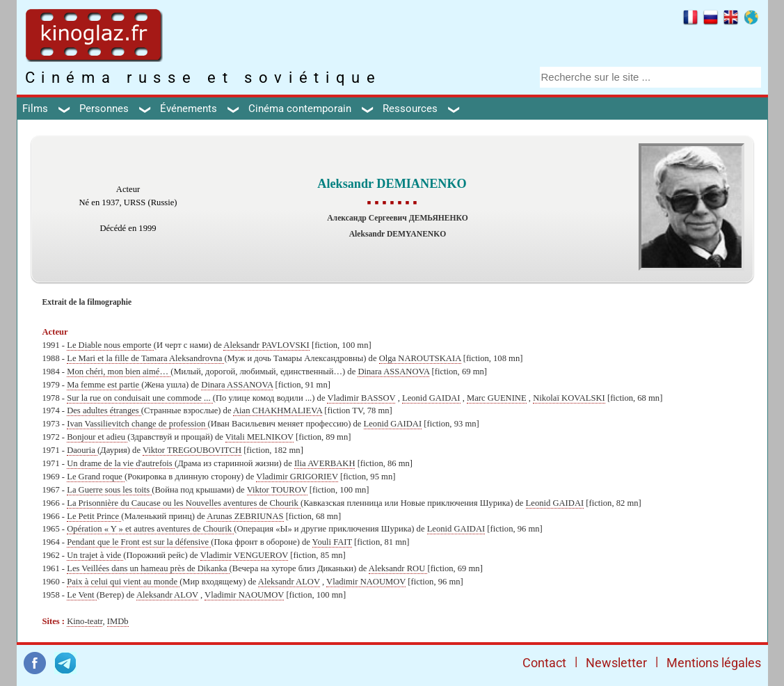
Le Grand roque (96, 477)
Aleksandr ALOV (289, 582)
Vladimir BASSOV (361, 398)
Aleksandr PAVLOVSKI (266, 345)
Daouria (82, 450)
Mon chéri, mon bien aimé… (119, 372)
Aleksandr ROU (398, 568)
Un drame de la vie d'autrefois (121, 463)
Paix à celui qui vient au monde (123, 582)
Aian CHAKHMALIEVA (278, 410)
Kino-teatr (85, 621)
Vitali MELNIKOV (259, 437)
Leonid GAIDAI (431, 398)
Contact (544, 663)
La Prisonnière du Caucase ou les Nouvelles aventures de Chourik (184, 503)
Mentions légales (714, 663)
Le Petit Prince (94, 516)
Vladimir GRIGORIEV (297, 477)
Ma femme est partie (104, 385)
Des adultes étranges (104, 410)
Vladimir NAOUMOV (366, 582)
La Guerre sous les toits (109, 490)
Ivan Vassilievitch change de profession (137, 424)
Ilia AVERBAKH (325, 463)
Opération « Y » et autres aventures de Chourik (150, 529)
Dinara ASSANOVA (393, 372)
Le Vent (81, 595)
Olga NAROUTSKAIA (420, 358)
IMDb (118, 621)
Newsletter (616, 663)
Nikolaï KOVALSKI (569, 398)
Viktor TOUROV (277, 490)
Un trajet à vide (95, 555)
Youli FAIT (332, 542)
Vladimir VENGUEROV (245, 555)
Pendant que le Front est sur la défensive (139, 542)
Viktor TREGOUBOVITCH (192, 450)
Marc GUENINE (497, 398)
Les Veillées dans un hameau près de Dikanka (148, 568)
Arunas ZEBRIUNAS (245, 516)
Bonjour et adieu (97, 437)
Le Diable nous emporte (110, 345)
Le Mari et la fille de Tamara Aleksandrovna (145, 358)
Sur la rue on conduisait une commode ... (140, 398)
